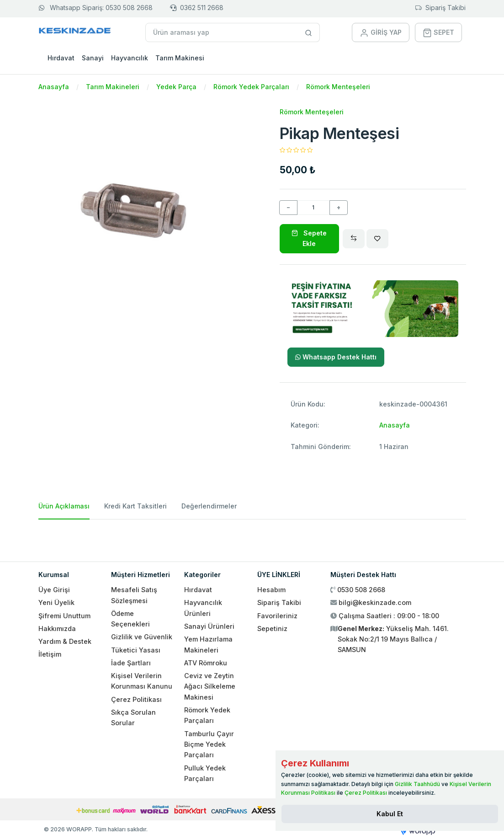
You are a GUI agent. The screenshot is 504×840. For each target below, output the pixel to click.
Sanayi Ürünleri (209, 626)
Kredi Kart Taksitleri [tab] (135, 506)
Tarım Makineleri (113, 87)
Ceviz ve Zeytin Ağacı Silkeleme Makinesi (210, 686)
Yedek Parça (176, 87)
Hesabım (271, 590)
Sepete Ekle (309, 238)
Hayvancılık (130, 58)
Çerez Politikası (136, 699)
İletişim (50, 654)
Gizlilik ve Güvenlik (142, 637)
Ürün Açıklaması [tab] (64, 506)
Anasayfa (54, 87)
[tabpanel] (252, 537)
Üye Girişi (54, 590)
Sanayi (93, 58)
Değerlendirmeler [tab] (209, 506)
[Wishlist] (377, 239)
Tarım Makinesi (180, 58)
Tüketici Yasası (136, 650)
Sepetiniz (272, 629)
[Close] (390, 814)
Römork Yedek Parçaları (251, 87)
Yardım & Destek (65, 641)
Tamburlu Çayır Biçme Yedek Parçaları (209, 744)
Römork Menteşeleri (338, 87)
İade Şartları (131, 663)
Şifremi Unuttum (64, 616)
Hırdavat (61, 58)
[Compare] (354, 239)
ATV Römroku (206, 663)
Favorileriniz (277, 616)
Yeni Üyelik (56, 602)
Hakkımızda (57, 629)
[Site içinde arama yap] (309, 32)
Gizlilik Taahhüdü (417, 784)
